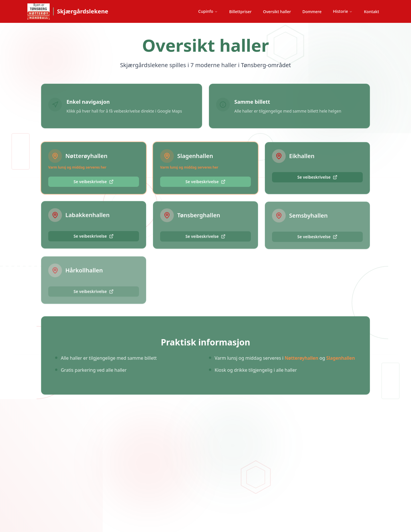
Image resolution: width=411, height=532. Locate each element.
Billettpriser (240, 12)
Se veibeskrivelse (94, 182)
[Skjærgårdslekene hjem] (68, 11)
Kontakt (371, 12)
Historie (343, 11)
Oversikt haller (277, 12)
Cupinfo (208, 11)
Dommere (312, 12)
